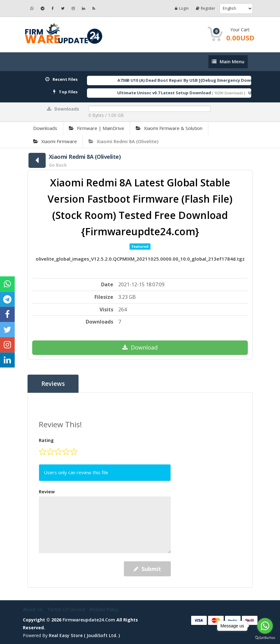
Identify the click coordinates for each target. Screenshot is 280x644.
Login (182, 8)
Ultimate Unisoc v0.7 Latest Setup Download (171, 93)
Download (140, 347)
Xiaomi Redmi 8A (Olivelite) (123, 141)
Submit (147, 569)
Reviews (53, 384)
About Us (33, 609)
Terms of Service (67, 609)
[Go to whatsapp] (265, 626)
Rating (46, 440)
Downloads (45, 128)
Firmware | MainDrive (97, 128)
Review (47, 492)
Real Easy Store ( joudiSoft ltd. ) (84, 635)
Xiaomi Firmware (55, 141)
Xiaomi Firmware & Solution (169, 128)
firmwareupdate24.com (89, 620)
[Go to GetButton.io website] (265, 638)
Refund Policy (104, 609)
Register (206, 8)
